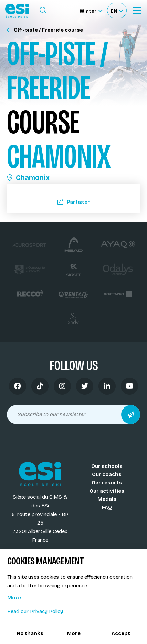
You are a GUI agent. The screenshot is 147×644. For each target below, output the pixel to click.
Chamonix (28, 177)
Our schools (107, 466)
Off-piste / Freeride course (45, 30)
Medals (107, 499)
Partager (74, 202)
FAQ (107, 507)
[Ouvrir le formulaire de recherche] (43, 10)
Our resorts (107, 483)
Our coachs (107, 474)
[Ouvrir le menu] (137, 10)
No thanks (30, 633)
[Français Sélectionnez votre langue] (117, 10)
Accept (121, 633)
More (14, 598)
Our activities (107, 491)
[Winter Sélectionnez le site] (91, 10)
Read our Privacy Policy (35, 611)
